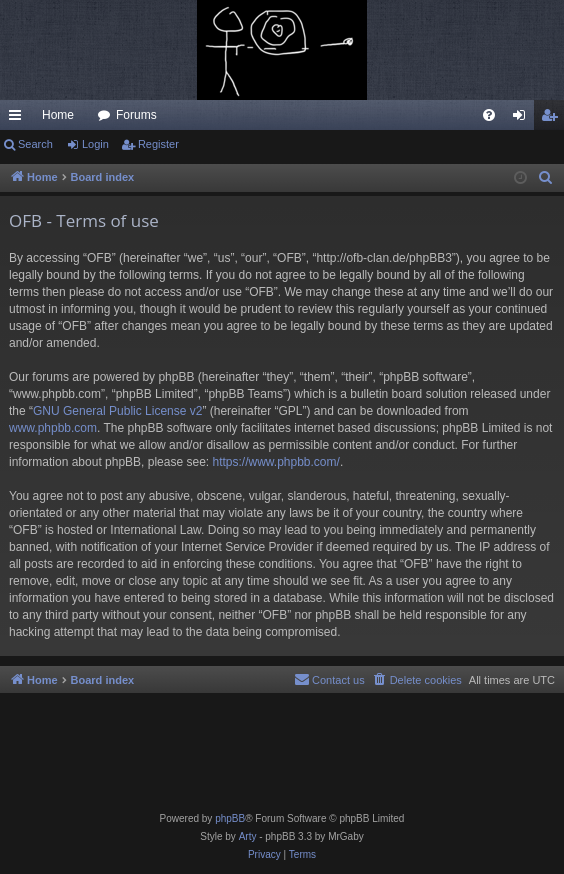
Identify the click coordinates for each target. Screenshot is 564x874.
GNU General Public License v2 (117, 411)
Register (158, 144)
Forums (136, 115)
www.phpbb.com (53, 428)
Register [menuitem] (553, 119)
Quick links (19, 119)
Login (95, 144)
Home (58, 115)
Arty (248, 836)
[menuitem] (489, 115)
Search (35, 144)
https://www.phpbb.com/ (275, 462)
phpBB (230, 818)
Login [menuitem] (523, 119)
